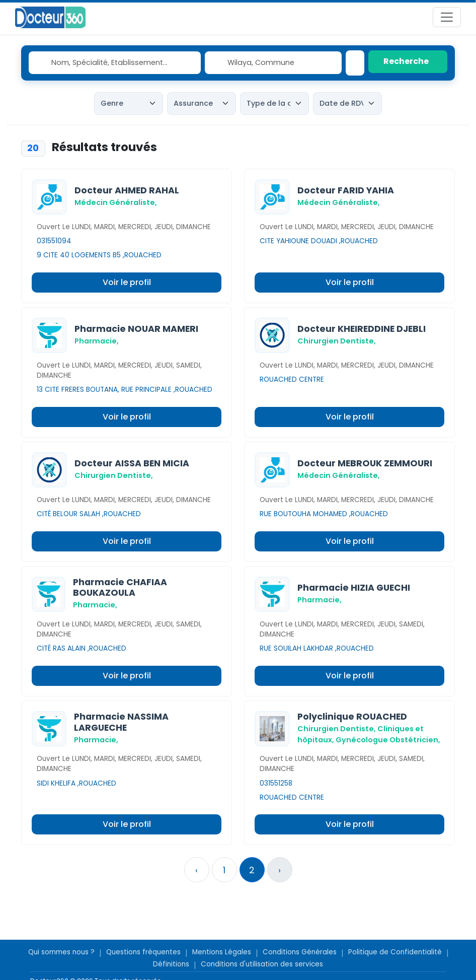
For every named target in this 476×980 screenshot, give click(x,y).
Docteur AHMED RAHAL (127, 190)
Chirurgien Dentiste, (337, 341)
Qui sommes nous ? (61, 952)
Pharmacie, (97, 341)
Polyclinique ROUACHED (352, 717)
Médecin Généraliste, (116, 202)
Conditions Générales (300, 952)
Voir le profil (127, 282)
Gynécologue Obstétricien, (388, 740)
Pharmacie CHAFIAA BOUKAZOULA (120, 587)
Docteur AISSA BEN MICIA (132, 463)
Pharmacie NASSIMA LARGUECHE (121, 722)
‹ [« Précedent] (196, 870)
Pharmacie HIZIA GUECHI (354, 588)
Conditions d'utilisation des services (262, 964)
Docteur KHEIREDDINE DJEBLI (362, 329)
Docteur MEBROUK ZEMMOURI (365, 463)
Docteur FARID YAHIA (346, 190)
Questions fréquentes (143, 952)
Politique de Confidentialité (395, 952)
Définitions (171, 964)
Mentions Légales (222, 952)
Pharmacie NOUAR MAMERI (136, 329)
